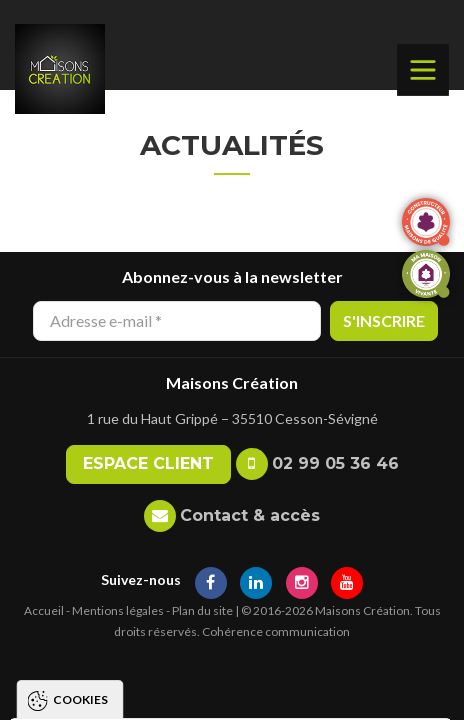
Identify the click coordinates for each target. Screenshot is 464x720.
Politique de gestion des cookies (154, 569)
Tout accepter (222, 618)
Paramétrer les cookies (223, 694)
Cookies (80, 376)
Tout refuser (223, 656)
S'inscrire (384, 320)
